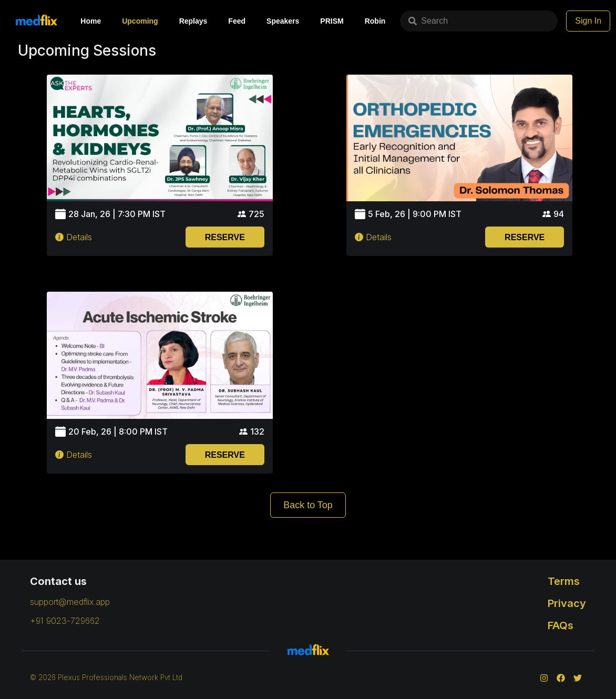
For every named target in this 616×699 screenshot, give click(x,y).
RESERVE (225, 237)
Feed (237, 21)
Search (428, 21)
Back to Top (308, 505)
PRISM (332, 21)
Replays (193, 21)
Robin (375, 21)
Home (91, 21)
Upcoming (140, 21)
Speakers (283, 21)
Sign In (588, 21)
